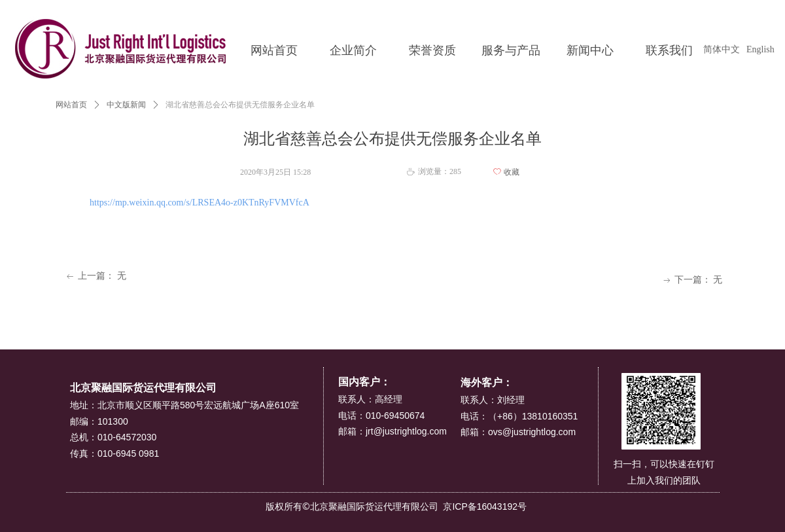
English (760, 49)
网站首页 (71, 105)
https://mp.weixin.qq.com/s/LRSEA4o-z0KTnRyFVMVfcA (200, 203)
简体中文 (722, 49)
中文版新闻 (126, 105)
